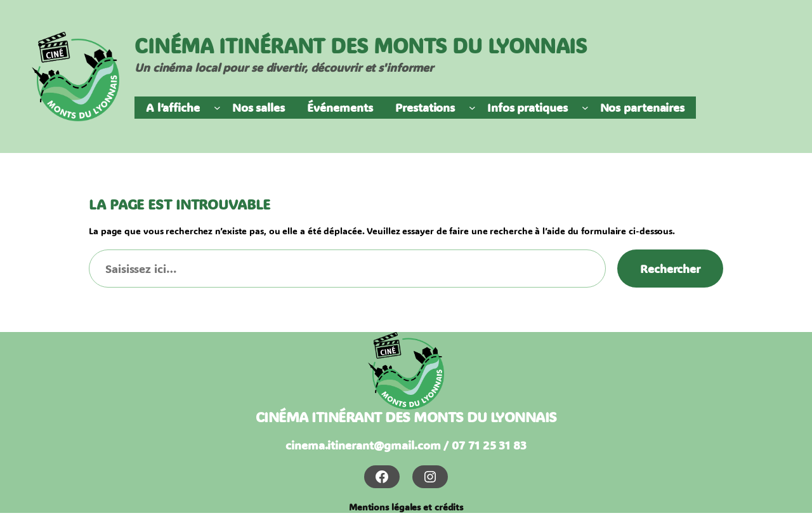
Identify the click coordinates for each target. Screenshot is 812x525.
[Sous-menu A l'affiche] (217, 108)
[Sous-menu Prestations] (472, 108)
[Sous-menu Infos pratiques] (585, 108)
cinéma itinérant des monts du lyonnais (406, 417)
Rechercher (670, 269)
